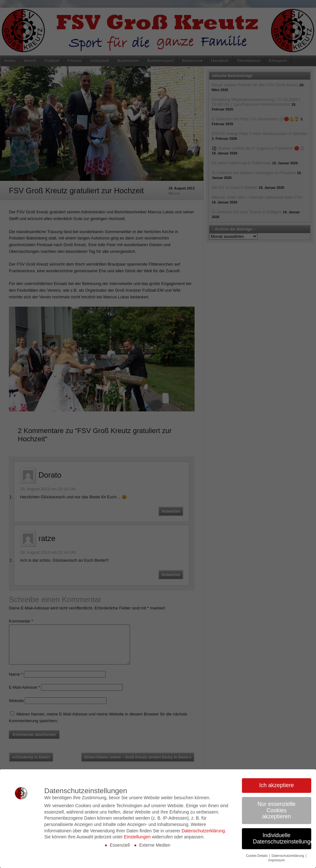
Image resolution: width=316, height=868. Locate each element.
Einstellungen (137, 837)
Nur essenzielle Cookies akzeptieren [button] (277, 810)
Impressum (277, 860)
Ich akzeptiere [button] (276, 785)
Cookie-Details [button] (257, 856)
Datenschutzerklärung (203, 831)
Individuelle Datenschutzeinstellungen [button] (282, 838)
